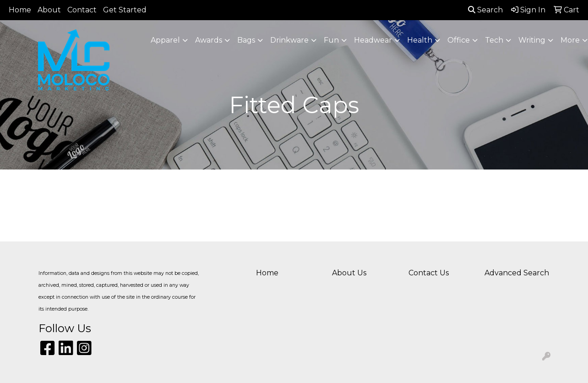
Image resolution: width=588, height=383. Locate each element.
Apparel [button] (165, 40)
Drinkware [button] (289, 40)
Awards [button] (209, 40)
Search (485, 10)
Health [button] (420, 40)
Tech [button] (494, 40)
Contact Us (429, 273)
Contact (82, 10)
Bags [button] (246, 40)
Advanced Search (517, 273)
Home (20, 10)
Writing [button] (532, 40)
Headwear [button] (373, 40)
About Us (349, 273)
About (49, 10)
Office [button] (459, 40)
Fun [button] (331, 40)
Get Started (125, 10)
